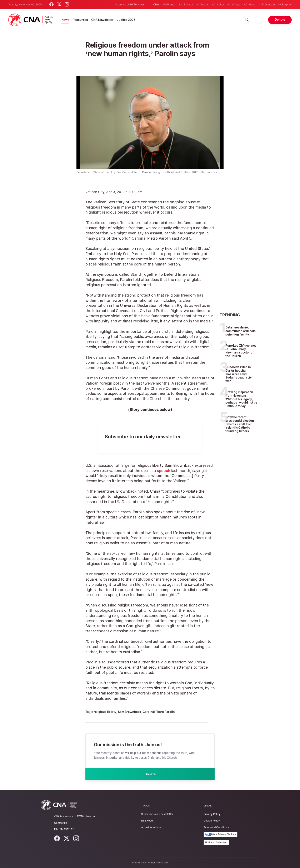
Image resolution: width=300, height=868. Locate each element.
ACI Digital (202, 4)
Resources (80, 20)
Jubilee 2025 (126, 20)
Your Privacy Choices (221, 834)
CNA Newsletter (102, 20)
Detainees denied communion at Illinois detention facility (241, 331)
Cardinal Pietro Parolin (159, 712)
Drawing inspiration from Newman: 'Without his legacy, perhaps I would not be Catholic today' (241, 399)
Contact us (61, 823)
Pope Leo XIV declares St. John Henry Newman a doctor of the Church (241, 351)
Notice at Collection (216, 842)
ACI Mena (250, 4)
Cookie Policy (212, 821)
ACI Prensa (169, 4)
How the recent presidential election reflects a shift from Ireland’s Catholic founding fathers (240, 424)
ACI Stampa (186, 4)
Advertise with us (151, 827)
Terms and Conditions (216, 827)
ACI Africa (218, 4)
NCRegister (285, 4)
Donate (280, 19)
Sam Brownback (129, 712)
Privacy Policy (212, 814)
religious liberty (105, 712)
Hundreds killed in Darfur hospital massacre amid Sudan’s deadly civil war (239, 374)
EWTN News (137, 4)
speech (164, 471)
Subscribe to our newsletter (157, 814)
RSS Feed (147, 821)
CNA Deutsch (267, 4)
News (65, 20)
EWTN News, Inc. (87, 816)
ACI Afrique (234, 4)
